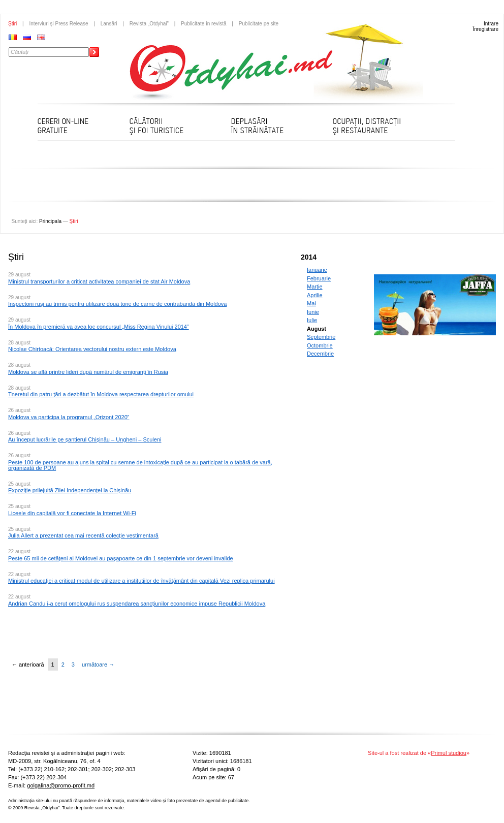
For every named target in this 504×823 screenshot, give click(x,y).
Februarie (319, 278)
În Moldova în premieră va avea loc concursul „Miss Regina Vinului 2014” (99, 327)
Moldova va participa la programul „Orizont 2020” (69, 417)
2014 (309, 257)
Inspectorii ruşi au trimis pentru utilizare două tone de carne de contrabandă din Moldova (117, 304)
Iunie (313, 312)
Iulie (312, 320)
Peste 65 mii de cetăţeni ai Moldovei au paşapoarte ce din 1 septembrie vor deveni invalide (121, 558)
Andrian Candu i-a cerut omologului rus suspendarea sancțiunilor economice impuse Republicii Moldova (137, 604)
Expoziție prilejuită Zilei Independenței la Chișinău (70, 490)
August (317, 329)
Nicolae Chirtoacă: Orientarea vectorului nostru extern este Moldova (92, 349)
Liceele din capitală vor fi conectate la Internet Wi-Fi (72, 513)
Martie (315, 287)
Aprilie (315, 295)
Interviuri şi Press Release (58, 24)
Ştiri (12, 24)
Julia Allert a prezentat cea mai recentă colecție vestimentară (83, 535)
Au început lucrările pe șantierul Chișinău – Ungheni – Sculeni (85, 439)
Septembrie (321, 337)
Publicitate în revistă (204, 24)
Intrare (491, 24)
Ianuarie (317, 270)
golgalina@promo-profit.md (61, 785)
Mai (311, 303)
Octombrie (320, 345)
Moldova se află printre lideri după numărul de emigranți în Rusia (88, 372)
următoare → (98, 664)
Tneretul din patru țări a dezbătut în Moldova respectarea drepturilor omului (101, 394)
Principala (50, 221)
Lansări (109, 24)
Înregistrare (485, 29)
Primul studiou (449, 753)
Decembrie (320, 354)
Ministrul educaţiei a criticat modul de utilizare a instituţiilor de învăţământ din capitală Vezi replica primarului (141, 581)
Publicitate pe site (259, 24)
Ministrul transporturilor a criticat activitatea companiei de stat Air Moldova (99, 281)
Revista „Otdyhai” (149, 24)
